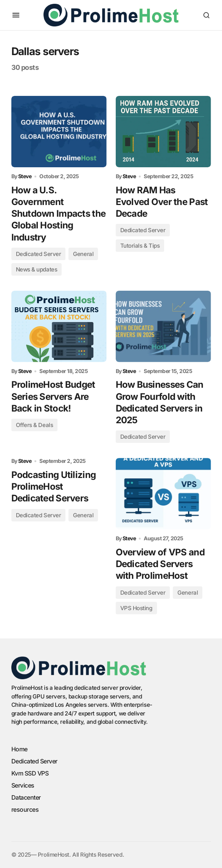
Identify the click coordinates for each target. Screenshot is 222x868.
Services (23, 785)
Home (19, 749)
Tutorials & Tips (140, 246)
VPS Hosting (136, 608)
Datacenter (26, 797)
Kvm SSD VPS (30, 773)
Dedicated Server (39, 254)
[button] (16, 15)
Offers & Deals (35, 425)
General (83, 254)
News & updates (37, 269)
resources (25, 809)
